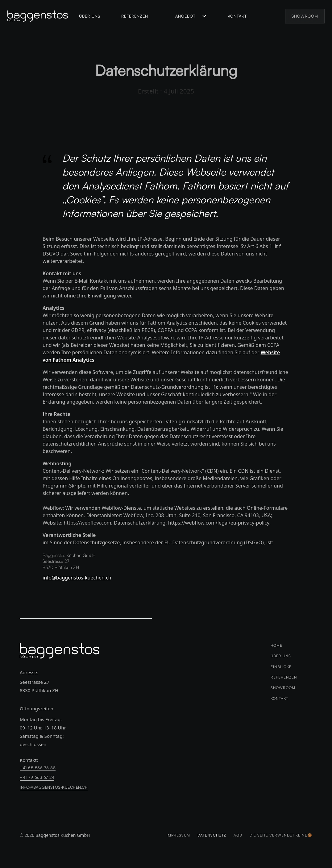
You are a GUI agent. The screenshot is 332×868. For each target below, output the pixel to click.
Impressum (178, 835)
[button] (191, 16)
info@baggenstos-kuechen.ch (77, 578)
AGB (238, 835)
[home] (41, 16)
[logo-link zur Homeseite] (60, 651)
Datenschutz (212, 835)
